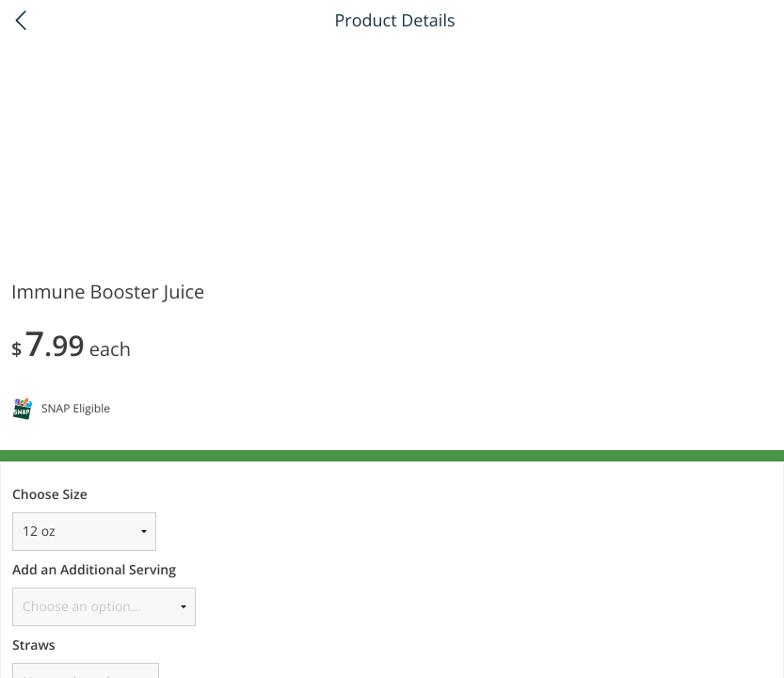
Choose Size (50, 495)
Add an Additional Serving (94, 570)
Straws (34, 646)
